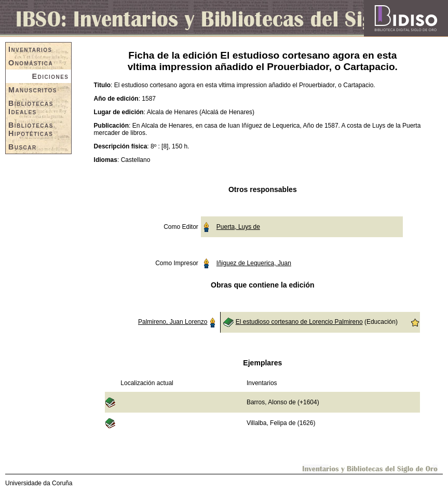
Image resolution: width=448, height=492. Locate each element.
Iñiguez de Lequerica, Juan (254, 263)
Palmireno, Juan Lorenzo (173, 322)
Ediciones (51, 76)
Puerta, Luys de (238, 227)
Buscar (23, 147)
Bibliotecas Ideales (31, 107)
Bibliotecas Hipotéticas (31, 129)
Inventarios (30, 49)
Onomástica (31, 63)
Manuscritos (33, 90)
